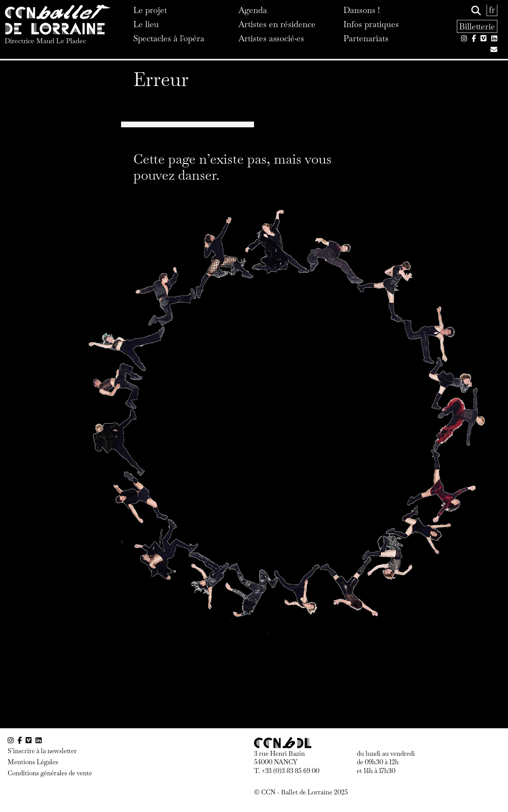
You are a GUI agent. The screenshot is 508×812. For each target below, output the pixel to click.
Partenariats (366, 38)
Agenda (253, 10)
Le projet (150, 10)
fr (492, 10)
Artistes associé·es (271, 38)
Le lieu (146, 24)
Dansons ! (362, 10)
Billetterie (477, 26)
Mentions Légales (33, 762)
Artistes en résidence (277, 24)
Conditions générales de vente (50, 773)
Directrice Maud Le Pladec (45, 41)
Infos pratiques (371, 24)
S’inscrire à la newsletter (42, 751)
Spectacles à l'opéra (169, 38)
